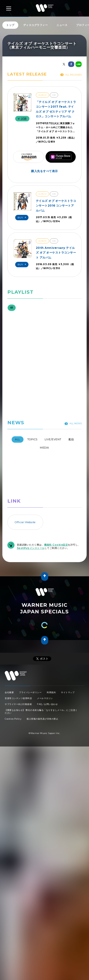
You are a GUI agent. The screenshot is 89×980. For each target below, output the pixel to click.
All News (73, 423)
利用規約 (51, 692)
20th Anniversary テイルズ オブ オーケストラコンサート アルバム (56, 253)
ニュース (62, 25)
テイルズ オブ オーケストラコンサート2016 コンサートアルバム (56, 206)
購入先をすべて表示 (44, 171)
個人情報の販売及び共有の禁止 (42, 719)
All (18, 439)
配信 (71, 439)
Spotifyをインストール (31, 548)
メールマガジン (45, 698)
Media (44, 448)
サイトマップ (68, 692)
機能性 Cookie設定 (56, 545)
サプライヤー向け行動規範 (18, 704)
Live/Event (53, 439)
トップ (10, 25)
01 (12, 308)
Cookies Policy (13, 719)
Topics (32, 439)
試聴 (22, 119)
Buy (23, 218)
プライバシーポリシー (30, 692)
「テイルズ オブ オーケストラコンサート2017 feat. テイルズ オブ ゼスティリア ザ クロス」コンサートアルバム (56, 109)
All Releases (71, 75)
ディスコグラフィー (36, 25)
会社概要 (9, 692)
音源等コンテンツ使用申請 (18, 698)
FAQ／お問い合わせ (47, 704)
